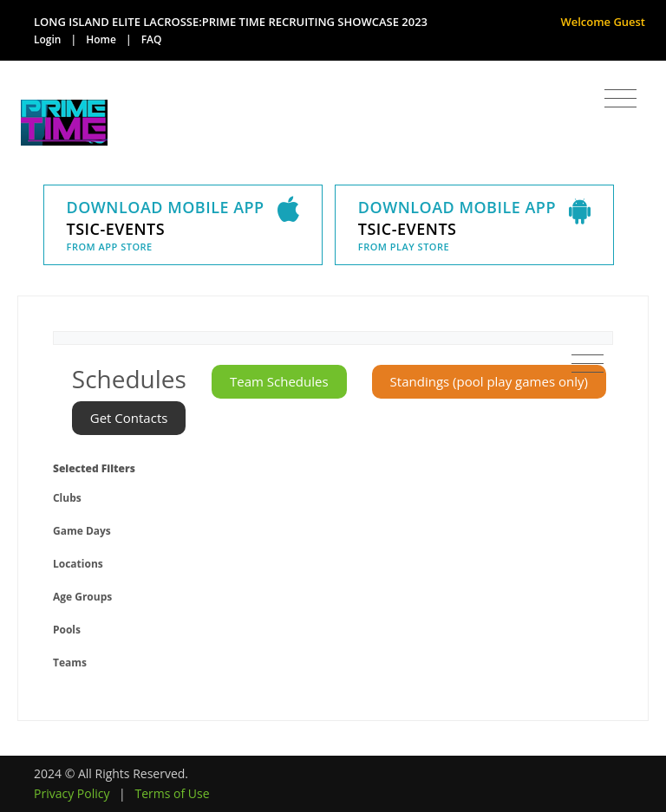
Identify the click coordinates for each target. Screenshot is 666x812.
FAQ (152, 39)
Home (101, 39)
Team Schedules (279, 381)
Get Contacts (129, 418)
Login (47, 39)
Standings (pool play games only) (489, 381)
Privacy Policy (72, 793)
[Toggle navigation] (620, 99)
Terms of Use (172, 793)
